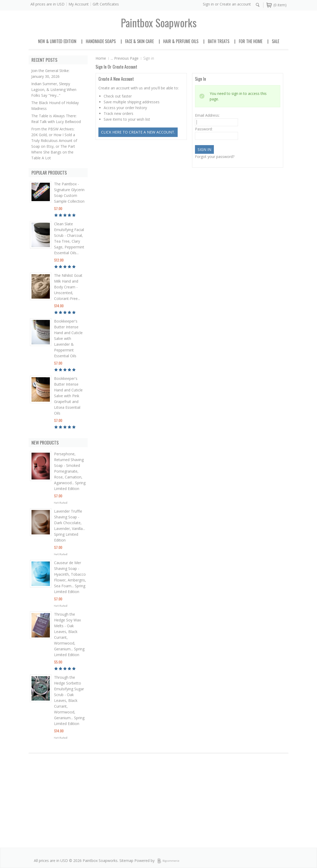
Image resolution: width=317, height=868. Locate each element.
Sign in (208, 4)
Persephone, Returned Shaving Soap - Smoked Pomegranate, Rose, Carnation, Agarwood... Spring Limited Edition (70, 471)
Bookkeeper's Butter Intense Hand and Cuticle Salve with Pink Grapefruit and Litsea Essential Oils (68, 396)
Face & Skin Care (139, 41)
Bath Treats (219, 41)
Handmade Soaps (101, 41)
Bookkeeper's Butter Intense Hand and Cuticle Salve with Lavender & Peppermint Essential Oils (68, 338)
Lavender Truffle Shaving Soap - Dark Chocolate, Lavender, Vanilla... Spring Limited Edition (70, 526)
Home (101, 58)
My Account (79, 4)
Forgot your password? (215, 157)
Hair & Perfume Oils (181, 41)
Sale (276, 41)
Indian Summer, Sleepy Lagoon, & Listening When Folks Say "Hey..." (54, 90)
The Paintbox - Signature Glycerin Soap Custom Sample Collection (69, 193)
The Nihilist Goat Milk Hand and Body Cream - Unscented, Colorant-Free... (68, 287)
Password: (204, 129)
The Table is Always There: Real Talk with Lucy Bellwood (56, 119)
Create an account (235, 4)
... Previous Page (125, 58)
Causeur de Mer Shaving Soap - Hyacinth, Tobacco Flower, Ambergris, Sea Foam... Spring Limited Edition (70, 577)
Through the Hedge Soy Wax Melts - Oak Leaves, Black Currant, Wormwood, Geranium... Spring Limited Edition (69, 634)
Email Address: (207, 115)
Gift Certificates (106, 4)
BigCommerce (170, 861)
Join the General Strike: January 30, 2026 (50, 73)
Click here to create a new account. (138, 132)
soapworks (159, 23)
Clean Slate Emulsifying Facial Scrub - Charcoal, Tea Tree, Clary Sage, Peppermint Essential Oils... (69, 238)
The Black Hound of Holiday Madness (55, 106)
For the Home (251, 41)
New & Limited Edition (57, 41)
